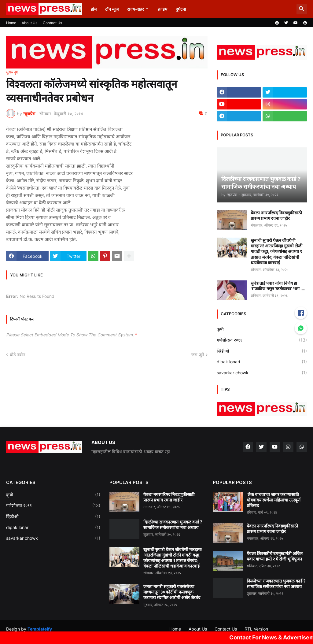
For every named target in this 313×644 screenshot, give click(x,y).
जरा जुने (198, 355)
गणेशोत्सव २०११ (262, 340)
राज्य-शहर (136, 9)
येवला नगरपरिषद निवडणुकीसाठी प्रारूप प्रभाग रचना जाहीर (276, 215)
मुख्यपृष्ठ (12, 72)
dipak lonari (262, 362)
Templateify (40, 629)
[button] (302, 9)
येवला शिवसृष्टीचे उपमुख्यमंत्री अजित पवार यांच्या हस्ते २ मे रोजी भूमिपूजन (275, 556)
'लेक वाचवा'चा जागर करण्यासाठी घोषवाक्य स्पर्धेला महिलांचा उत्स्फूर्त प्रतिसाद (274, 500)
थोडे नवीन (17, 355)
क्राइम (163, 9)
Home (11, 23)
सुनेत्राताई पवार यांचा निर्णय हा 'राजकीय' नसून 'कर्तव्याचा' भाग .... (278, 286)
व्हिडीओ (262, 351)
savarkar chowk (262, 373)
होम (94, 9)
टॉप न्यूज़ (112, 9)
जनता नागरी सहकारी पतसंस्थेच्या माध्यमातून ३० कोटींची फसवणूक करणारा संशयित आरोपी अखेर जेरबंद (172, 592)
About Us (29, 23)
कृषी (262, 329)
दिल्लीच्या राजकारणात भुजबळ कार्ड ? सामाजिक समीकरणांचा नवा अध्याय (173, 525)
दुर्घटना (181, 9)
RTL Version (256, 629)
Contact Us (52, 23)
